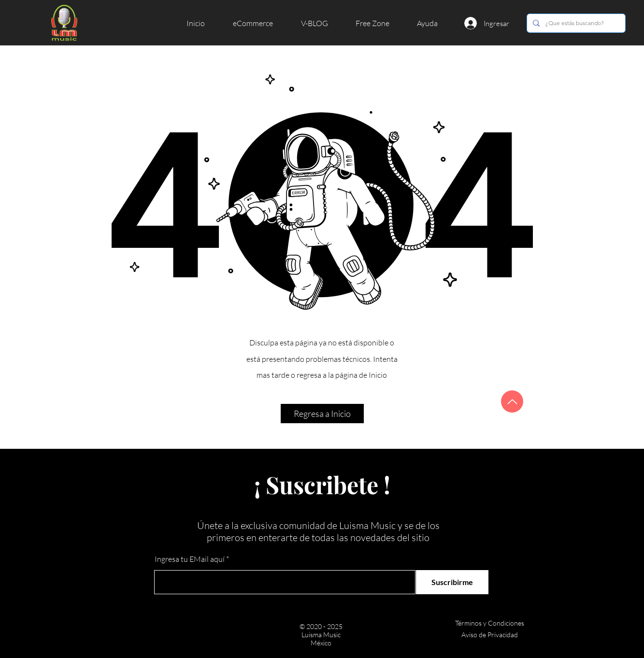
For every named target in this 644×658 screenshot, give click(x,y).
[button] (260, 23)
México (321, 643)
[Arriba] (512, 401)
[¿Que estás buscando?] (575, 23)
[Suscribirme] (452, 582)
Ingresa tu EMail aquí (190, 559)
